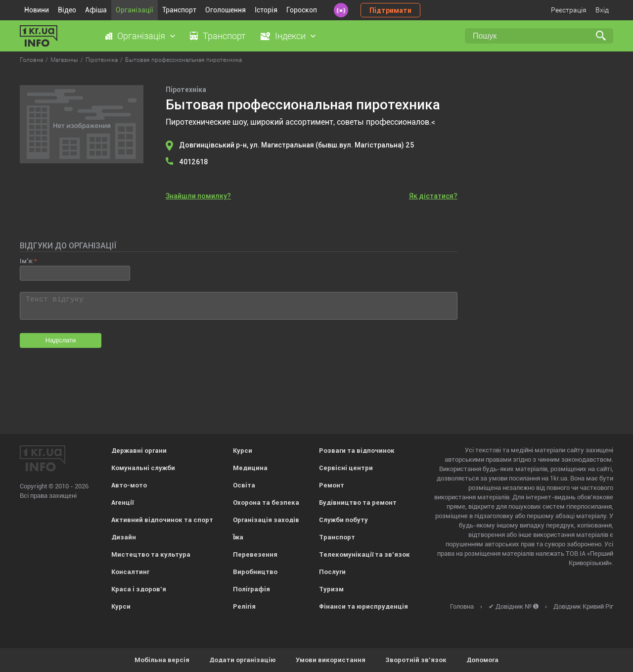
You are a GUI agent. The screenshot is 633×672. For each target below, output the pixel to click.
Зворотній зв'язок (416, 660)
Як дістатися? (433, 196)
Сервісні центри (346, 468)
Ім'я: (26, 261)
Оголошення (226, 10)
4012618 (194, 162)
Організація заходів (266, 520)
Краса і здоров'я (139, 589)
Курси (121, 606)
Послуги (332, 572)
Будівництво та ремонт (358, 503)
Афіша (96, 10)
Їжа (238, 537)
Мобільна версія (162, 660)
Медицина (250, 468)
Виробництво (255, 572)
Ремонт (332, 485)
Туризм (331, 589)
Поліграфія (251, 589)
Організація (141, 36)
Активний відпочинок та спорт (162, 520)
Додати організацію (243, 660)
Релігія (244, 606)
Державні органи (139, 451)
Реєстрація (569, 10)
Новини (37, 10)
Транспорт (179, 10)
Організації (135, 10)
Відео (67, 10)
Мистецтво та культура (151, 554)
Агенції (122, 503)
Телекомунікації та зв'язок (364, 554)
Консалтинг (130, 572)
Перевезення (255, 554)
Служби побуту (343, 520)
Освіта (244, 485)
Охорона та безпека (266, 503)
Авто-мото (129, 485)
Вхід (602, 10)
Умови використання (331, 660)
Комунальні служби (143, 468)
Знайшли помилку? (198, 196)
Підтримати (390, 10)
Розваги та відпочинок (357, 451)
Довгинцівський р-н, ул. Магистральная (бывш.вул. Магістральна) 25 (296, 145)
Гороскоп (302, 10)
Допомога (482, 660)
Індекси (290, 36)
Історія (266, 10)
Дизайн (124, 537)
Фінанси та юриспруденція (363, 606)
